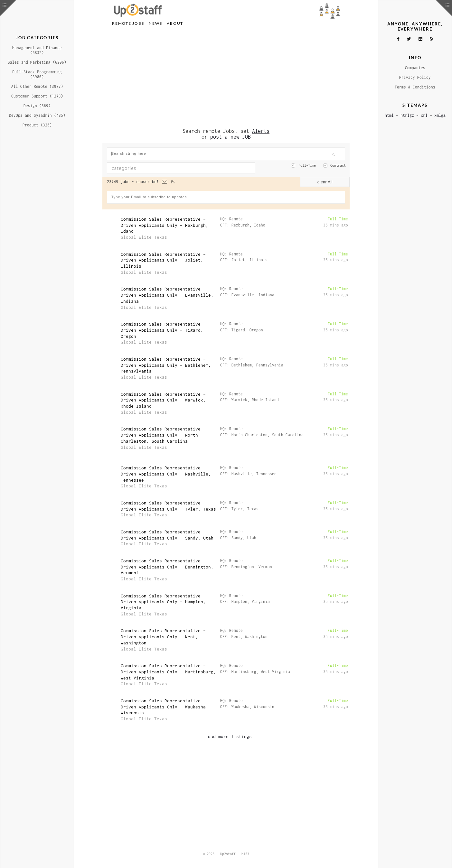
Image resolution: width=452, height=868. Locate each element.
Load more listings (229, 736)
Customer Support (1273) (37, 96)
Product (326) (37, 125)
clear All (325, 182)
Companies (415, 68)
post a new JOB (231, 137)
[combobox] (181, 168)
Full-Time (307, 165)
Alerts (261, 131)
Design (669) (37, 106)
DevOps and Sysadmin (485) (37, 115)
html (389, 115)
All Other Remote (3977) (37, 86)
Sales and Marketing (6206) (37, 62)
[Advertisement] (226, 78)
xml (424, 115)
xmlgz (440, 115)
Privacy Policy (415, 77)
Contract (338, 165)
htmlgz (407, 115)
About (175, 23)
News (155, 23)
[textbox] (163, 168)
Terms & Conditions (415, 87)
